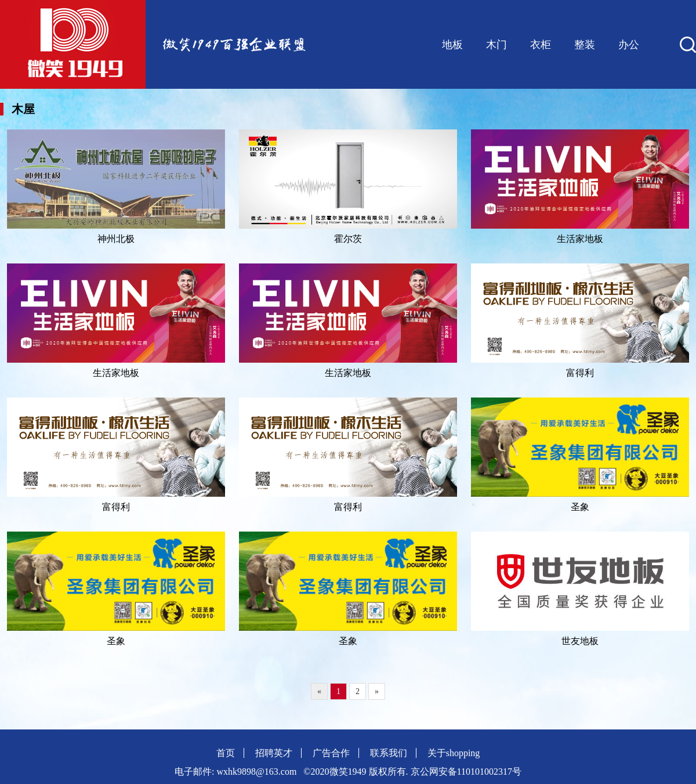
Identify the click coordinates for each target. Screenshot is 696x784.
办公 (629, 45)
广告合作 (331, 753)
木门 (496, 45)
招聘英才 (274, 753)
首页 (226, 753)
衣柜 (541, 45)
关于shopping (454, 753)
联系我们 (389, 753)
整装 (585, 45)
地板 (452, 45)
